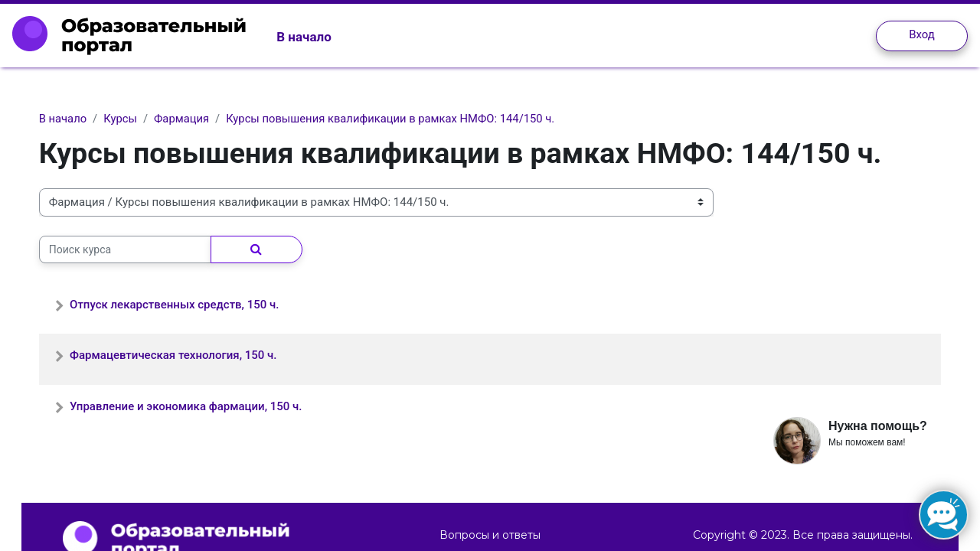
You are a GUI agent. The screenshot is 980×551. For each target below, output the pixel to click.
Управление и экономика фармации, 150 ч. (201, 406)
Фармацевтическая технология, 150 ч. (188, 356)
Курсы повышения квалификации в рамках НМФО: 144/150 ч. (411, 119)
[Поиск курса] (140, 250)
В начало (78, 119)
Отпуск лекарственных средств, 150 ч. (189, 305)
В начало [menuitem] (304, 37)
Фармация (199, 119)
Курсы (137, 119)
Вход (922, 34)
